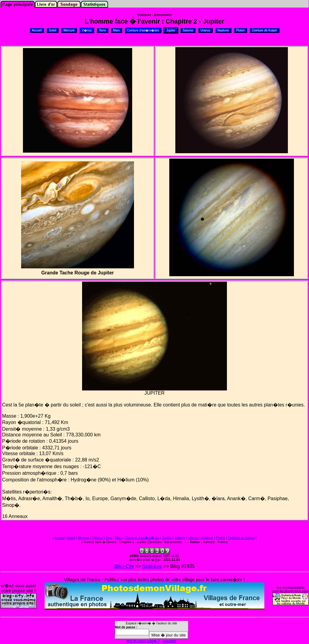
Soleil (71, 538)
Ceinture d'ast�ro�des (142, 538)
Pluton (221, 538)
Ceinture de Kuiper (241, 538)
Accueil (59, 538)
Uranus (193, 538)
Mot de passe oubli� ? (143, 641)
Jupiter (167, 538)
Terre (109, 538)
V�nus (97, 538)
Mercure (83, 538)
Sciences (152, 566)
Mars (119, 538)
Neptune (207, 538)
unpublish (170, 641)
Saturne (180, 538)
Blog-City (124, 566)
